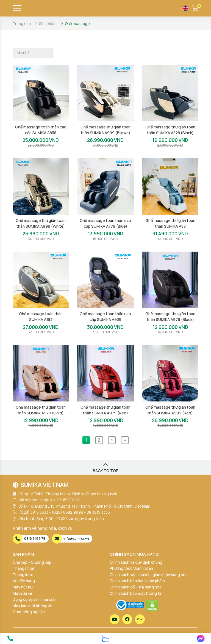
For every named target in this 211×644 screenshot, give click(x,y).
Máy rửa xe (23, 593)
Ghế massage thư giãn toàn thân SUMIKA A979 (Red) (105, 410)
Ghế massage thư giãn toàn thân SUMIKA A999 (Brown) (105, 130)
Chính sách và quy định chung (136, 562)
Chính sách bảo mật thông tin (136, 593)
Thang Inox (23, 575)
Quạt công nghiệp (29, 612)
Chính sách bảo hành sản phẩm (137, 581)
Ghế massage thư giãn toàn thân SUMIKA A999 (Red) (170, 410)
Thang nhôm (24, 568)
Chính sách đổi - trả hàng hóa (136, 587)
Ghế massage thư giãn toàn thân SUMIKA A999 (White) (41, 223)
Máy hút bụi (23, 587)
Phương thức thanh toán (131, 568)
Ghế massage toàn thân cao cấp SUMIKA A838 (41, 130)
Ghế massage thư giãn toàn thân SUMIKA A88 (170, 223)
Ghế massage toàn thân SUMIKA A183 (41, 317)
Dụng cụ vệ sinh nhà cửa (34, 599)
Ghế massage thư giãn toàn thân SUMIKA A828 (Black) (170, 130)
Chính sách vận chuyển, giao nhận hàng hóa (149, 575)
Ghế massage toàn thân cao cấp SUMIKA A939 (105, 317)
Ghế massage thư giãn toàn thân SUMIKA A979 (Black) (170, 317)
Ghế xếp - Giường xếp (32, 562)
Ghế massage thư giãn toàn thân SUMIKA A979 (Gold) (41, 410)
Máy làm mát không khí (33, 606)
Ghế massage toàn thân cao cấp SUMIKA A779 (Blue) (105, 223)
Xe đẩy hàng (24, 581)
